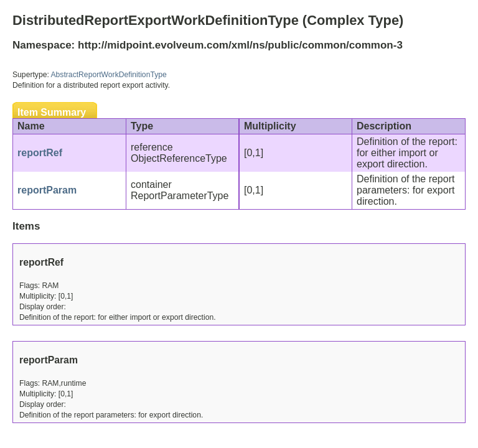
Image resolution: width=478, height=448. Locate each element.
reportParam (47, 190)
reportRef (40, 153)
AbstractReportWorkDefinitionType (109, 75)
